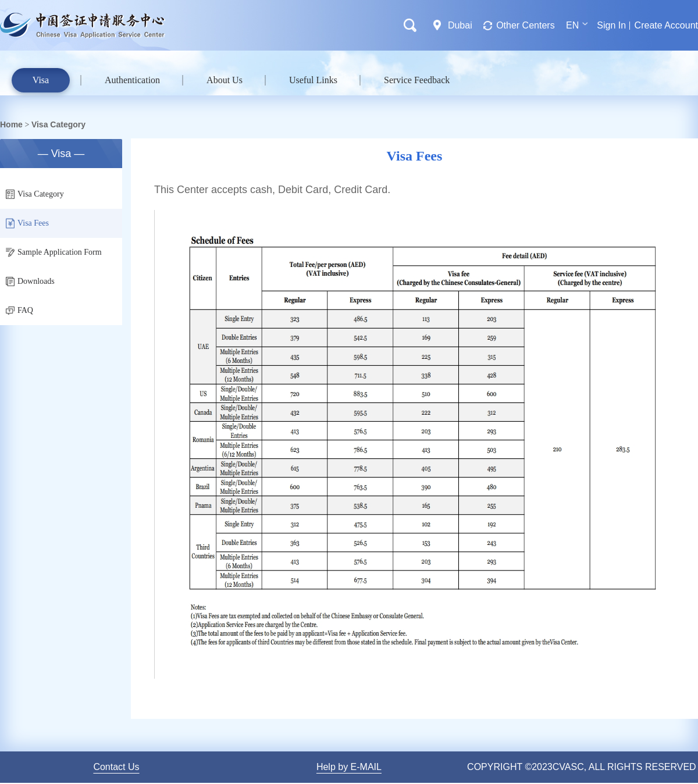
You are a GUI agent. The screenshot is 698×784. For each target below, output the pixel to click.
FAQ (19, 310)
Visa (41, 80)
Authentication (132, 80)
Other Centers (525, 25)
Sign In (611, 25)
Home (11, 124)
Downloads (30, 281)
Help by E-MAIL (349, 767)
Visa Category (58, 124)
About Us (225, 80)
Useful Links (313, 80)
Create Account (666, 25)
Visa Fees (27, 224)
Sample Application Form (54, 252)
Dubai (460, 25)
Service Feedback (417, 80)
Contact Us (116, 767)
